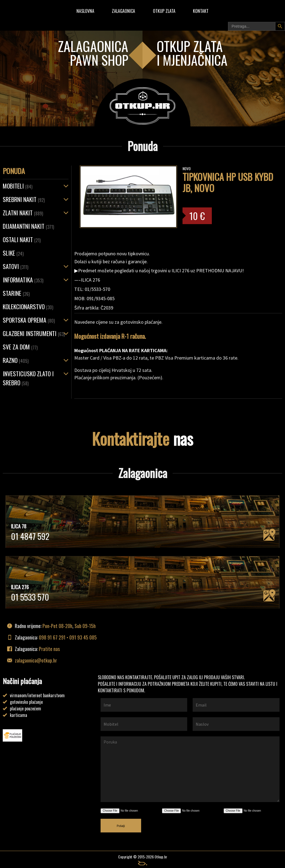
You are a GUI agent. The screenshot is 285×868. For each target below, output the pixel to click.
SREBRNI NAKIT (24, 199)
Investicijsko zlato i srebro (28, 378)
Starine (16, 293)
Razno (16, 360)
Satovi (15, 266)
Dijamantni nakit (28, 226)
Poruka (190, 769)
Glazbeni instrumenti (34, 333)
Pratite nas (49, 649)
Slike (13, 253)
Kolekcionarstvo (28, 306)
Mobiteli (18, 186)
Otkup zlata (164, 11)
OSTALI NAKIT (22, 239)
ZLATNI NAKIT (23, 213)
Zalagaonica (123, 11)
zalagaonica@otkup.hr (36, 660)
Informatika (23, 280)
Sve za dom (20, 347)
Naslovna (85, 11)
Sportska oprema (29, 320)
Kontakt (201, 11)
